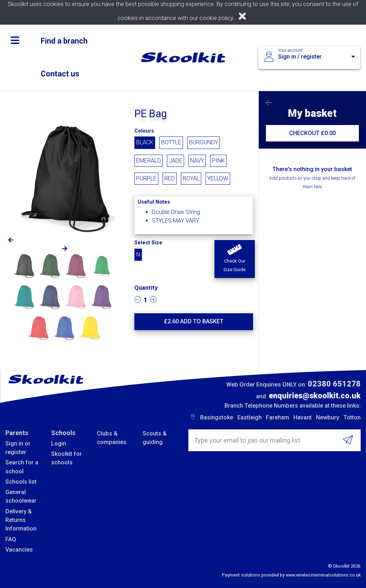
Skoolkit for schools (66, 458)
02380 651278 (334, 384)
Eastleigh (249, 417)
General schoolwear (21, 496)
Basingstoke (217, 417)
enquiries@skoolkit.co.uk (315, 396)
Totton (352, 417)
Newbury (328, 417)
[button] (234, 259)
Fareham (278, 417)
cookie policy (216, 18)
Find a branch (64, 41)
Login (59, 444)
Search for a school (22, 467)
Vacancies (19, 550)
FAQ (11, 539)
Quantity (146, 288)
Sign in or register (18, 448)
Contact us (60, 74)
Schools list (21, 482)
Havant (303, 417)
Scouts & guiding (155, 438)
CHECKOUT (312, 133)
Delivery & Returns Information (21, 520)
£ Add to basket (194, 321)
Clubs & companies (112, 438)
